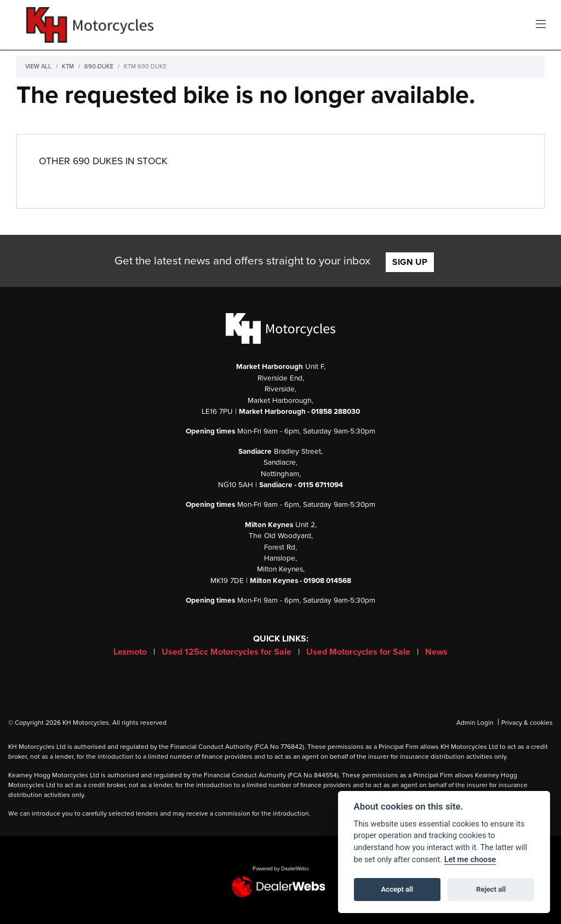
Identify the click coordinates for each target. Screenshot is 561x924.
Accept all (397, 889)
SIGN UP (410, 262)
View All (38, 67)
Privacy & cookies (527, 723)
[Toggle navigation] (541, 25)
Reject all (491, 889)
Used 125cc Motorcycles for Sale (228, 652)
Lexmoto (131, 652)
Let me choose (470, 860)
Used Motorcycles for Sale (359, 652)
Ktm (68, 67)
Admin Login (475, 723)
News (436, 652)
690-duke (99, 67)
